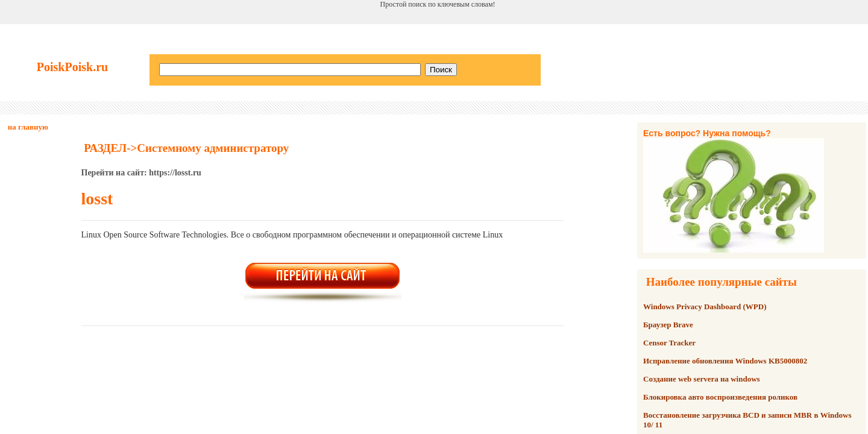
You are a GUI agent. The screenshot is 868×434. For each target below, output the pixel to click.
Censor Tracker (669, 343)
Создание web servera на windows (702, 379)
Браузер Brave (668, 325)
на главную (28, 127)
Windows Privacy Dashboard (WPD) (705, 307)
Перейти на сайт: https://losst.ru (141, 173)
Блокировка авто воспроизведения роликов (720, 397)
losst (97, 199)
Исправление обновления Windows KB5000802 (725, 361)
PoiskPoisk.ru (72, 67)
